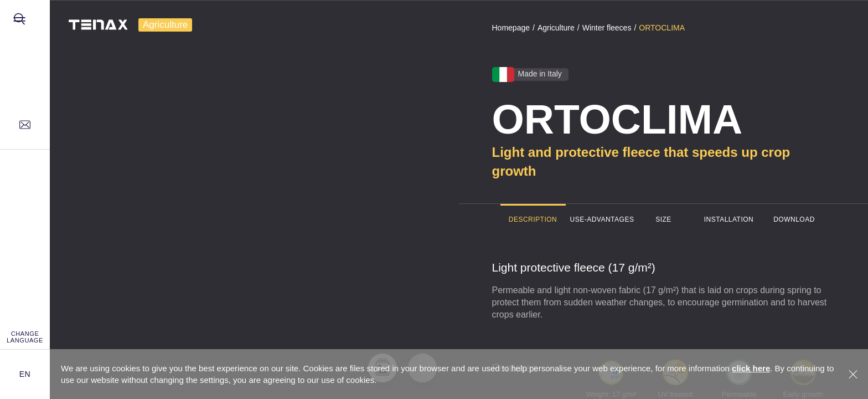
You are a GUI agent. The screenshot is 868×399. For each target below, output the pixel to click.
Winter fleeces (607, 28)
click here (751, 368)
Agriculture (165, 25)
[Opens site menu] (25, 25)
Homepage (511, 28)
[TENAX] (90, 25)
